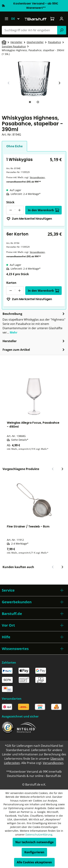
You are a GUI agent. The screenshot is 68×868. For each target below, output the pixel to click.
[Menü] (6, 19)
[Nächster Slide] (59, 83)
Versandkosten (37, 177)
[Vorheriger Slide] (9, 83)
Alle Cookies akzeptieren (34, 862)
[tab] (30, 102)
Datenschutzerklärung (39, 835)
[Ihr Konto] (62, 19)
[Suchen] (62, 30)
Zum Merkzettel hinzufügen (29, 219)
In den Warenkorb (44, 210)
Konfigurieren (34, 852)
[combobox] (30, 30)
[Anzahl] (15, 210)
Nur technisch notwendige (34, 842)
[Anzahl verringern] (10, 210)
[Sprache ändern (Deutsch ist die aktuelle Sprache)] (17, 19)
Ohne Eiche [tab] (14, 146)
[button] (34, 590)
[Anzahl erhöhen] (19, 210)
